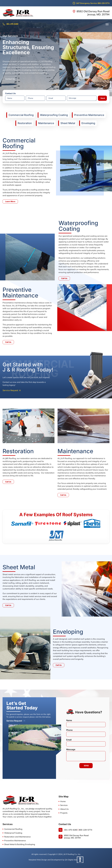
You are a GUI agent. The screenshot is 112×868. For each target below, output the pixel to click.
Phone (69, 730)
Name (69, 720)
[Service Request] (24, 721)
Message (71, 750)
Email (69, 740)
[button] (107, 24)
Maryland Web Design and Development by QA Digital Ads (53, 860)
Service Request (14, 721)
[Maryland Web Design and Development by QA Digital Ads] (80, 860)
